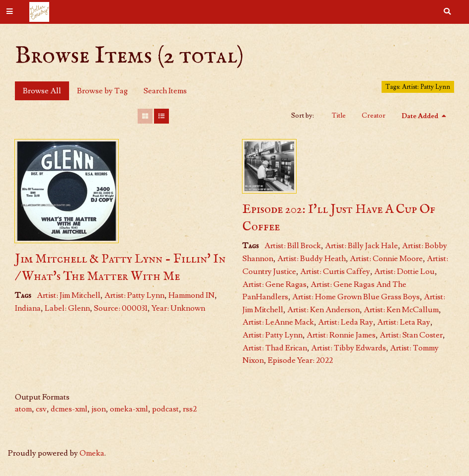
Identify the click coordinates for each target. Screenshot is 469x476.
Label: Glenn (67, 308)
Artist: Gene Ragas (274, 284)
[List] (161, 116)
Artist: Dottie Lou (404, 272)
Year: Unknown (178, 308)
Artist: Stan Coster (411, 335)
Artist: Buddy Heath (312, 259)
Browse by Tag (102, 91)
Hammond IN (192, 295)
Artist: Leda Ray (346, 322)
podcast (165, 409)
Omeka (92, 453)
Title (339, 116)
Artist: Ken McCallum (401, 310)
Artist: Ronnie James (341, 335)
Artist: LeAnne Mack (278, 322)
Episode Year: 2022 (300, 360)
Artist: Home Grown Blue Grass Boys (356, 297)
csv (41, 409)
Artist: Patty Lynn (134, 295)
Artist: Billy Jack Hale (361, 246)
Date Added (421, 116)
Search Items (165, 91)
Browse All (42, 91)
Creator (374, 116)
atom (23, 409)
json (99, 409)
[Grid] (145, 116)
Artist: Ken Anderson (323, 310)
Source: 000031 (121, 308)
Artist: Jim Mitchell (69, 295)
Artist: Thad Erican (275, 348)
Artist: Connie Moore (386, 259)
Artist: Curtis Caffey (335, 272)
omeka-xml (129, 409)
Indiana (28, 308)
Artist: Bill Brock (293, 246)
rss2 (190, 409)
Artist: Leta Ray (404, 322)
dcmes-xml (69, 409)
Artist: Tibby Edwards (349, 348)
